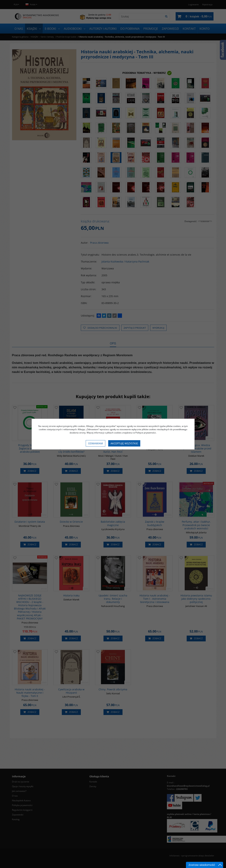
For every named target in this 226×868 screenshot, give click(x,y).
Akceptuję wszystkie (124, 443)
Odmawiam (96, 443)
